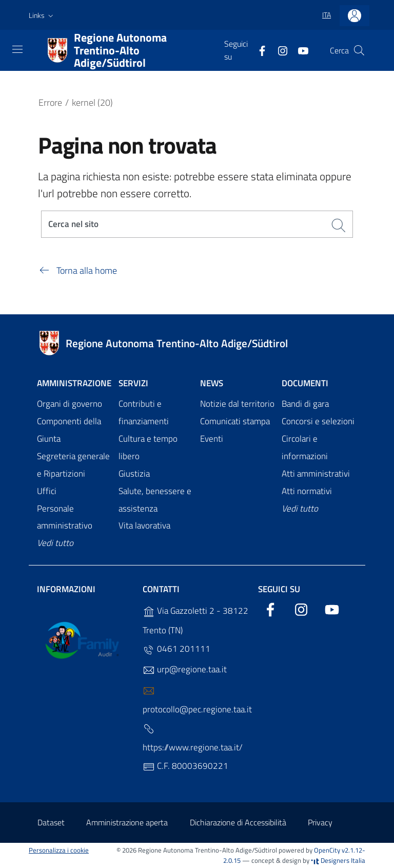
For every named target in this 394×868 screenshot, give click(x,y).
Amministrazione (74, 384)
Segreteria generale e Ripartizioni (73, 465)
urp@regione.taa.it (185, 670)
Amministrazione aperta (127, 823)
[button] (42, 15)
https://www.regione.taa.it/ (193, 739)
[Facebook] (258, 50)
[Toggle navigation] (17, 49)
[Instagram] (279, 50)
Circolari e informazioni (305, 447)
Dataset (51, 823)
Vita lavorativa (144, 526)
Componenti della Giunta (69, 430)
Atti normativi (307, 491)
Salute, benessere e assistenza (155, 500)
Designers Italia (338, 861)
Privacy (320, 823)
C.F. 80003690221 (185, 767)
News (212, 384)
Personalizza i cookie (59, 850)
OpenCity (328, 850)
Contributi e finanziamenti (144, 413)
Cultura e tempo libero (148, 447)
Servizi (133, 384)
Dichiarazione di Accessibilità (238, 823)
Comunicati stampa (235, 422)
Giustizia (134, 474)
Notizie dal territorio (237, 404)
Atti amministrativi (316, 474)
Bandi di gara (305, 404)
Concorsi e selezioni (318, 422)
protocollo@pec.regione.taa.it (197, 701)
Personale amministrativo (65, 517)
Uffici (47, 491)
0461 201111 (176, 649)
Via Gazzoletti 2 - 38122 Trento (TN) (195, 621)
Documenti (305, 384)
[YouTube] (299, 50)
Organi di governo (70, 404)
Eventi (212, 439)
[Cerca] (359, 50)
